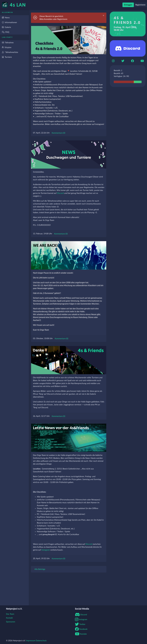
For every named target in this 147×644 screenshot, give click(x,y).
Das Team (10, 614)
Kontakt (9, 618)
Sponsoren (11, 622)
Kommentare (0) (58, 133)
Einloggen (128, 5)
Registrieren (140, 5)
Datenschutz (41, 641)
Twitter (80, 624)
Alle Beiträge (40, 569)
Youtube (81, 634)
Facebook (81, 629)
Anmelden (48, 19)
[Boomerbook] (132, 61)
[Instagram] (113, 61)
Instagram (46, 550)
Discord (60, 193)
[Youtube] (142, 61)
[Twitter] (123, 61)
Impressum (31, 641)
